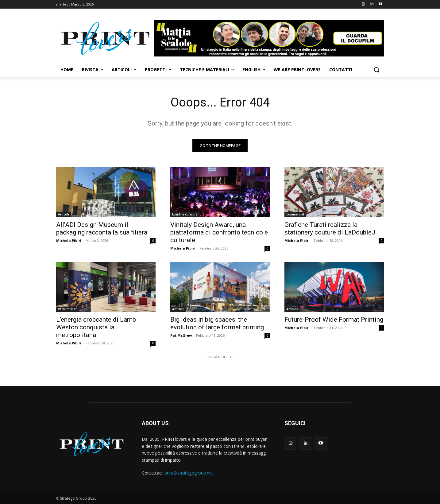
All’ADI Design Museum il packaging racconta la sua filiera (102, 229)
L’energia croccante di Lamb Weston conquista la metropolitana (96, 327)
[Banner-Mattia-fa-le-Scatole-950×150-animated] (269, 38)
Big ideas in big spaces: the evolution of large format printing (217, 323)
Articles (178, 309)
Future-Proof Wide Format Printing (334, 320)
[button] (376, 70)
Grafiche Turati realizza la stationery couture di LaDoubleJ (330, 229)
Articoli (64, 214)
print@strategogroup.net (189, 473)
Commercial (295, 214)
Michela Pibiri (69, 240)
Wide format (67, 309)
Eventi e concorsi (185, 214)
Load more (220, 357)
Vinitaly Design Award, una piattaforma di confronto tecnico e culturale (219, 232)
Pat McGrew (181, 335)
